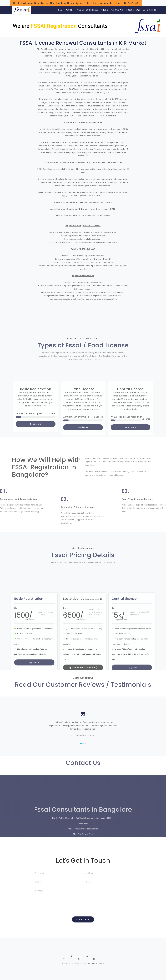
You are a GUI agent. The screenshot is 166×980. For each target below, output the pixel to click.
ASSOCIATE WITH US (136, 10)
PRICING (105, 10)
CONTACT (152, 10)
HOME (56, 10)
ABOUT (69, 10)
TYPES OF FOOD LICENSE (87, 10)
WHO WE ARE (117, 10)
